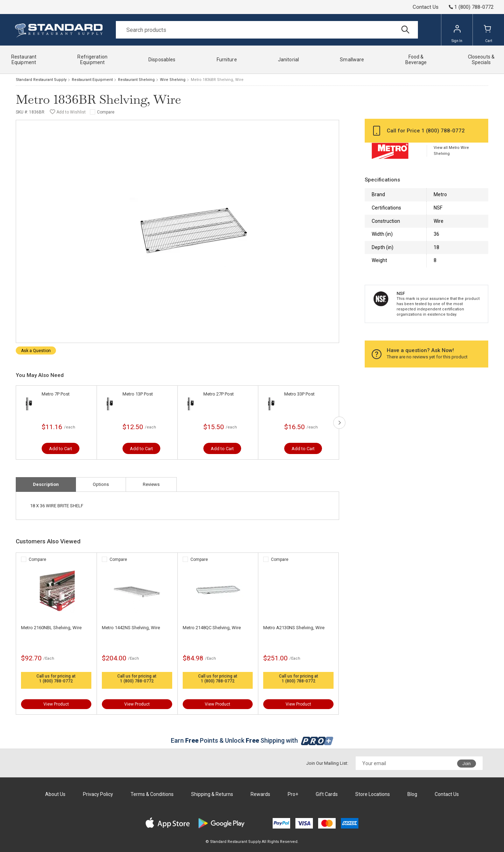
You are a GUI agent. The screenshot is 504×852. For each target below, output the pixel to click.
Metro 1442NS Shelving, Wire (131, 628)
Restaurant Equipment (92, 80)
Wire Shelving (173, 80)
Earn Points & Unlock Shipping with (252, 740)
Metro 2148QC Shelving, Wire (212, 628)
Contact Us (426, 7)
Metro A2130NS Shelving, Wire (294, 628)
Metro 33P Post (299, 394)
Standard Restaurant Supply (41, 80)
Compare (106, 112)
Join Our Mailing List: (327, 763)
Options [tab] (101, 484)
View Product (56, 704)
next (339, 423)
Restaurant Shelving (136, 80)
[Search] (267, 30)
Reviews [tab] (151, 484)
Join (467, 764)
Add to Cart (61, 449)
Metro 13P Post (138, 394)
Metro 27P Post (219, 394)
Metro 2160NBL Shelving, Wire (51, 628)
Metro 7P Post (56, 394)
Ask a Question (36, 351)
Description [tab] (46, 484)
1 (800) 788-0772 (56, 681)
